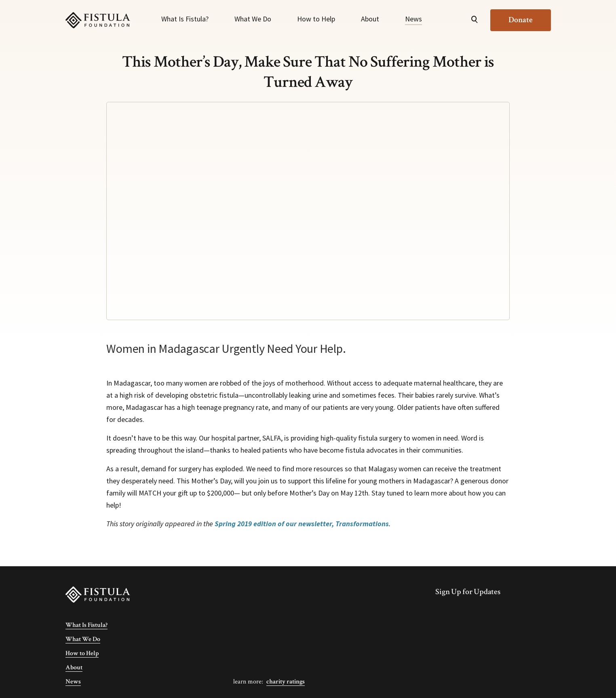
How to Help (316, 19)
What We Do (253, 19)
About (370, 19)
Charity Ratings (286, 682)
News (413, 19)
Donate (521, 20)
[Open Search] (475, 20)
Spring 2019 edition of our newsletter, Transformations (302, 524)
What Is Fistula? (185, 19)
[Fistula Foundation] (98, 594)
